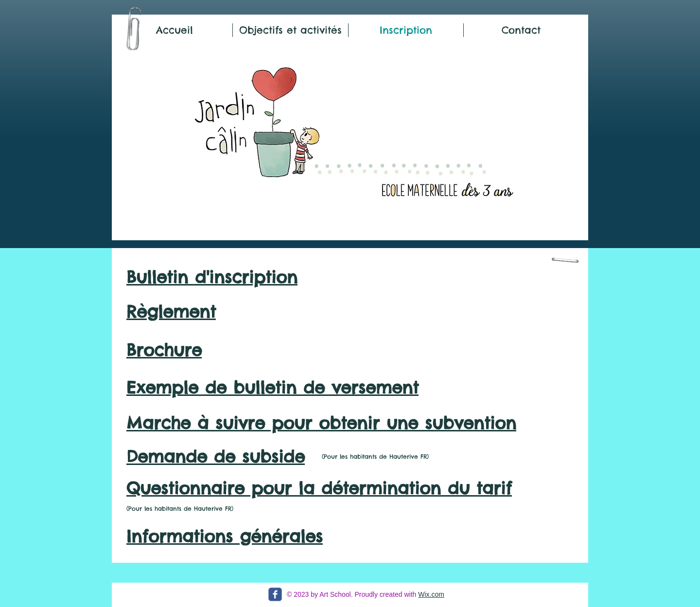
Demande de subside (216, 456)
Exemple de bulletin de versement (272, 387)
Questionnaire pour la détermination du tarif (319, 488)
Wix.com (431, 594)
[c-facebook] (275, 594)
